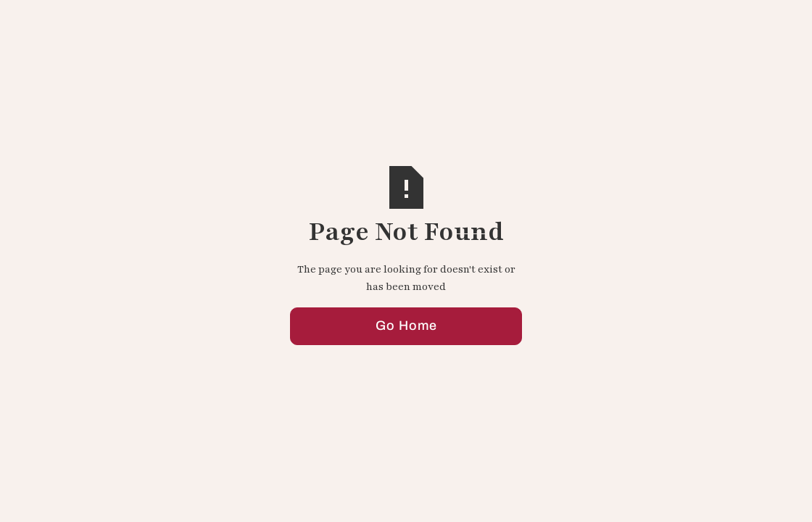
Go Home (406, 327)
